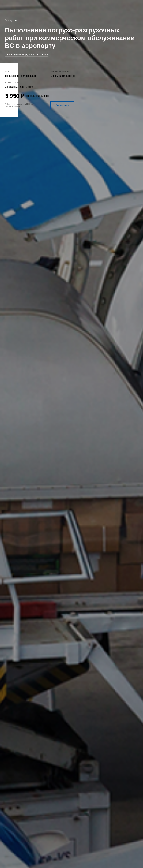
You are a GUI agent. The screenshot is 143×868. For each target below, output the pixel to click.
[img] (135, 98)
